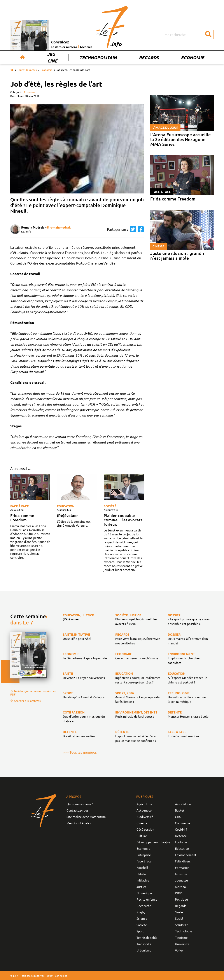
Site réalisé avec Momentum (86, 817)
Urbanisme (144, 950)
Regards (149, 57)
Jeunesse (181, 880)
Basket (180, 810)
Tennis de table (147, 937)
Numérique (144, 893)
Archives (86, 47)
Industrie (181, 874)
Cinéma (142, 823)
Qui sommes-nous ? (80, 804)
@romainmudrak (59, 227)
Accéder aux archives (25, 701)
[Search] (189, 34)
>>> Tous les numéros (80, 752)
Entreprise (144, 855)
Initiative (143, 880)
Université (182, 944)
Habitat (142, 874)
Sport (140, 931)
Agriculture (144, 804)
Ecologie (181, 842)
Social (179, 918)
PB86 (179, 893)
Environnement (186, 855)
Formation (182, 867)
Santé (179, 912)
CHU (178, 817)
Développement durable (153, 842)
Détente (181, 836)
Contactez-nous (77, 810)
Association (183, 804)
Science (142, 918)
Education (66, 506)
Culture (142, 836)
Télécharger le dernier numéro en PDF (33, 693)
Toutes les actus (27, 70)
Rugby (141, 912)
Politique (181, 899)
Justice (142, 887)
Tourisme (181, 937)
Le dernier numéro (64, 47)
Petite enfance (147, 899)
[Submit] (208, 34)
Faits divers (183, 861)
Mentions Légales (79, 823)
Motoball (181, 887)
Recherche (144, 906)
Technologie (184, 931)
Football (142, 867)
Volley (179, 950)
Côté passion (145, 829)
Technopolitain (98, 57)
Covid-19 (181, 829)
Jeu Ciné (52, 57)
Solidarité (182, 925)
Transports (144, 944)
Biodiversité (145, 817)
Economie (192, 57)
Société (110, 506)
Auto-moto (144, 810)
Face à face (19, 506)
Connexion (61, 976)
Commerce (183, 823)
